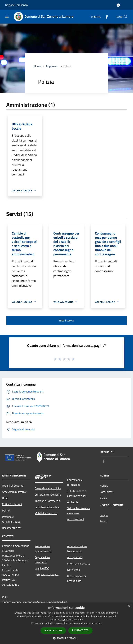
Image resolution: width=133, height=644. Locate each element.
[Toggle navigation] (7, 16)
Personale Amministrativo (11, 519)
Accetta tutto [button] (53, 630)
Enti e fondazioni (12, 504)
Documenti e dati (12, 528)
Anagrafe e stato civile (48, 488)
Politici (6, 510)
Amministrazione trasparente (77, 549)
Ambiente (73, 502)
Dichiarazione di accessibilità (77, 578)
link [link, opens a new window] (100, 623)
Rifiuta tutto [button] (80, 630)
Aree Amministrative (14, 492)
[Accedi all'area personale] (118, 5)
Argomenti (52, 66)
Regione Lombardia (16, 5)
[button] (66, 638)
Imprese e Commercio (47, 501)
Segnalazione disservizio (42, 560)
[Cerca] (126, 17)
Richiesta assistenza (47, 575)
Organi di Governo (13, 486)
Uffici (5, 498)
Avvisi (103, 498)
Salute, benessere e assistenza (79, 511)
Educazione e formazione (75, 482)
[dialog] (66, 623)
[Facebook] (105, 17)
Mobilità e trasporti (46, 513)
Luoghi (104, 515)
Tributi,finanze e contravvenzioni (77, 493)
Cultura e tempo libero (48, 495)
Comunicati (106, 492)
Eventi (104, 521)
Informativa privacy (79, 563)
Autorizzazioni (76, 519)
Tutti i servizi (67, 320)
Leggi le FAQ (42, 568)
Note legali (74, 570)
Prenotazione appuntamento (43, 549)
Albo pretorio (75, 557)
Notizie (104, 486)
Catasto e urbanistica (47, 507)
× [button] (129, 606)
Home (37, 66)
